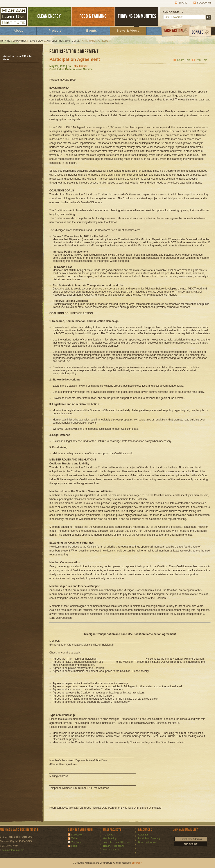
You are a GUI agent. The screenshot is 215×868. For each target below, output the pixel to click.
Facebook (77, 835)
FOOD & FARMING (93, 16)
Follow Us (204, 3)
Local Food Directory (149, 838)
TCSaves (108, 835)
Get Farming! (110, 838)
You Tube (76, 842)
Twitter (75, 838)
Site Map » (137, 863)
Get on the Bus (111, 850)
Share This (184, 60)
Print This (201, 60)
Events (92, 31)
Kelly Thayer (80, 66)
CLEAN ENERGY (49, 16)
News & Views (128, 31)
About (18, 31)
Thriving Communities (13, 41)
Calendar (143, 835)
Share (183, 3)
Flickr (74, 846)
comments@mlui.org (13, 850)
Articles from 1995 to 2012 (63, 41)
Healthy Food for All (114, 846)
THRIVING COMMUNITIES (137, 16)
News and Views (147, 842)
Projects (55, 31)
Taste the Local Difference (117, 842)
